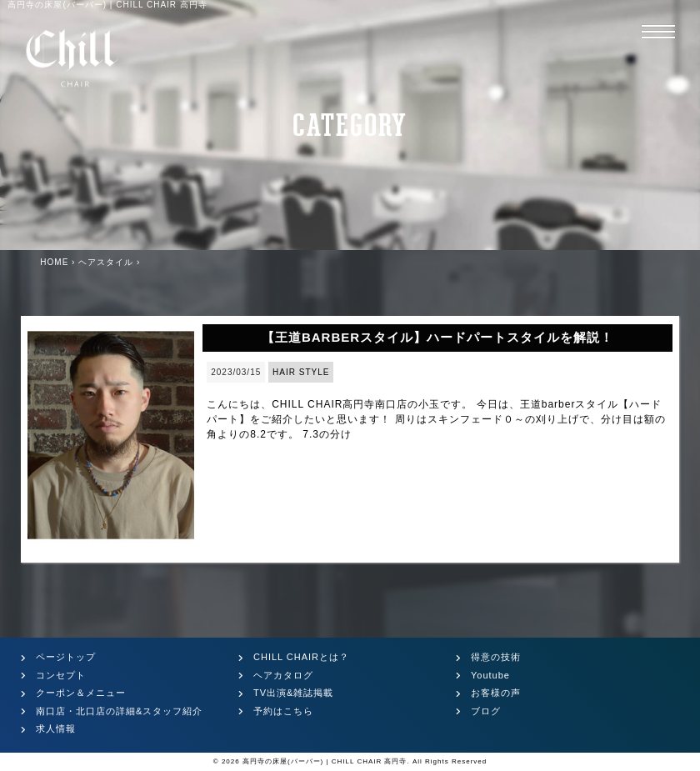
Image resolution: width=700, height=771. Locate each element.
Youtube (490, 675)
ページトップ (66, 657)
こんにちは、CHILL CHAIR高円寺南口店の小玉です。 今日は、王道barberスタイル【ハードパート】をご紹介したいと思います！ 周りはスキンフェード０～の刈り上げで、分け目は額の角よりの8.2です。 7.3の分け (436, 419)
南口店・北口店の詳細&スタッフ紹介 (119, 711)
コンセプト (61, 675)
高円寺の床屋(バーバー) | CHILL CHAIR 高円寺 (325, 761)
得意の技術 (496, 657)
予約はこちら (283, 711)
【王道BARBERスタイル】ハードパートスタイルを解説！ (437, 337)
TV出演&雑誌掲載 (293, 693)
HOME (54, 262)
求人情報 (56, 728)
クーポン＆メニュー (81, 693)
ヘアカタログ (283, 675)
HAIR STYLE (301, 372)
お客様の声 (496, 693)
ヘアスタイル (106, 262)
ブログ (486, 711)
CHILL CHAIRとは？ (301, 657)
